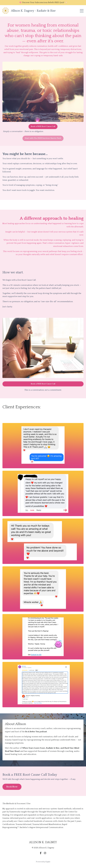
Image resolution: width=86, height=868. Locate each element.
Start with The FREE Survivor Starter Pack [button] (43, 138)
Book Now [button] (12, 787)
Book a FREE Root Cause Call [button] (43, 126)
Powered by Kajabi (43, 862)
